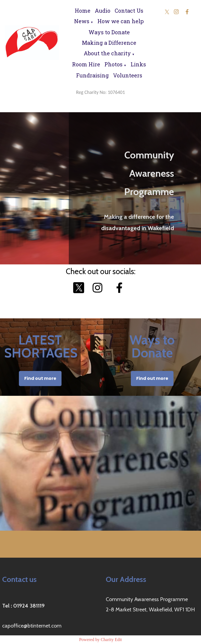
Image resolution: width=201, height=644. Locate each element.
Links (138, 64)
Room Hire (86, 64)
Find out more (40, 378)
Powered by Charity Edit (100, 640)
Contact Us (129, 11)
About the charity (107, 53)
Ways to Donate (109, 32)
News (82, 21)
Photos (113, 64)
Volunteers (128, 75)
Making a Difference (109, 43)
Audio (103, 11)
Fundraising (92, 75)
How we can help (121, 21)
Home (83, 11)
